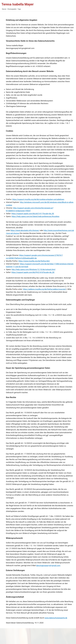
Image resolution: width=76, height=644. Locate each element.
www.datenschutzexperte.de (56, 618)
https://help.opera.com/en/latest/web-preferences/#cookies (35, 216)
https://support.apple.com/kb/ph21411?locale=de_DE (33, 214)
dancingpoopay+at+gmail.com (48, 565)
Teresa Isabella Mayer (18, 4)
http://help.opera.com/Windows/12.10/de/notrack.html (33, 269)
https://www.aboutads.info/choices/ (25, 230)
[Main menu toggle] (42, 6)
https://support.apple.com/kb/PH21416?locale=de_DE (33, 272)
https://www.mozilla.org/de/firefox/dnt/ (34, 261)
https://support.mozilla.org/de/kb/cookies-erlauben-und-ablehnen (38, 199)
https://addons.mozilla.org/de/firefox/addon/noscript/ (44, 289)
